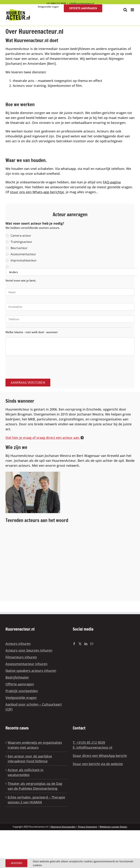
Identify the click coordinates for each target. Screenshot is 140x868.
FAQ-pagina (112, 182)
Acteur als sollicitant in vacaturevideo (26, 772)
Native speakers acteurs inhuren (31, 671)
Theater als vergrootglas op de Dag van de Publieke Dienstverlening (35, 786)
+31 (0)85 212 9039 (56, 3)
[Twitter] (80, 644)
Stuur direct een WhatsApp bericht (100, 756)
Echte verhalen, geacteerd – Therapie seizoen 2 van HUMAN (36, 800)
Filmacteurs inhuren (21, 657)
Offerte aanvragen (20, 684)
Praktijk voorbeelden (22, 691)
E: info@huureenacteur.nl (93, 747)
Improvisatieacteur (24, 260)
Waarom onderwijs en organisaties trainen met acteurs (35, 745)
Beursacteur (19, 248)
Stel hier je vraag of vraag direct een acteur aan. (43, 438)
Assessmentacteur (23, 254)
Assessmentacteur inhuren (26, 664)
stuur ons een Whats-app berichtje (37, 192)
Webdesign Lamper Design (113, 827)
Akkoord (16, 863)
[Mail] (92, 644)
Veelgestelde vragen (21, 698)
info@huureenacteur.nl (82, 3)
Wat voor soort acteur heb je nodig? (35, 223)
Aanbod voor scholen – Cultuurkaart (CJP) (34, 707)
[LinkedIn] (86, 644)
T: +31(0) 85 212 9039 (89, 742)
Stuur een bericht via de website (98, 764)
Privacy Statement (88, 827)
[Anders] (72, 272)
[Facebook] (74, 644)
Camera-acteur (21, 236)
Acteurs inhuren (18, 644)
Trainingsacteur (21, 242)
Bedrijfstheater (17, 677)
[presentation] (33, 366)
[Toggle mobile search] (125, 10)
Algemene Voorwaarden (63, 827)
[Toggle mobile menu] (133, 10)
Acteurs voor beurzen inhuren (29, 650)
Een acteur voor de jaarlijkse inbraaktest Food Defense (30, 759)
